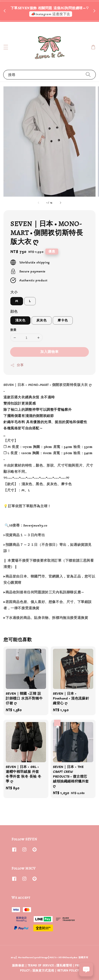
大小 (14, 292)
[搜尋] (88, 75)
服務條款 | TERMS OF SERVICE (33, 966)
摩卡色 (63, 320)
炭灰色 (42, 320)
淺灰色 (20, 320)
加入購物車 (49, 352)
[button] (6, 47)
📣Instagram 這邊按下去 (51, 14)
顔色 (14, 312)
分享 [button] (17, 365)
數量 (13, 330)
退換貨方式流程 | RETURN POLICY (56, 971)
